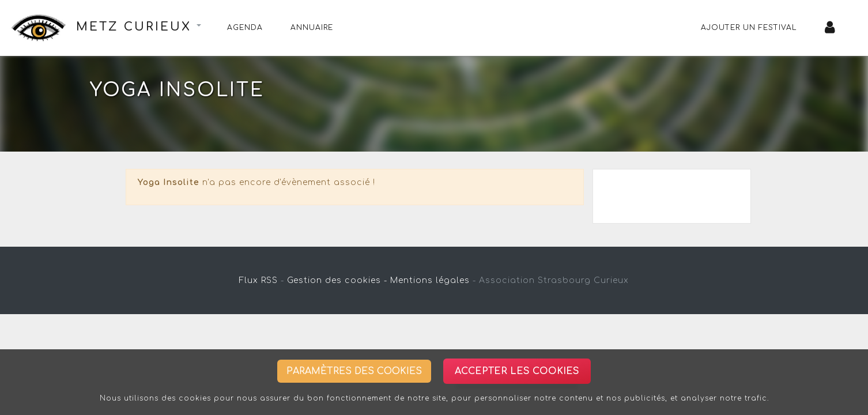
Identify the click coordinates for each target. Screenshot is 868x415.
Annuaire (312, 28)
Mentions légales (430, 280)
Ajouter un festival (749, 28)
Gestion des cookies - (337, 280)
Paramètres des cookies (354, 371)
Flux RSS (258, 280)
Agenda (245, 28)
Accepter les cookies (517, 371)
